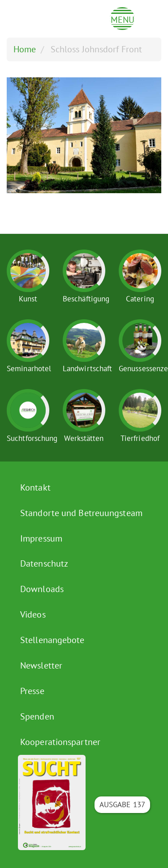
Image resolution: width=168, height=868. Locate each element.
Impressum (41, 538)
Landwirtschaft (87, 368)
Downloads (42, 589)
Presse (32, 691)
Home (25, 49)
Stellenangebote (52, 640)
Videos (33, 614)
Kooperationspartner (60, 742)
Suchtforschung (32, 438)
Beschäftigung (86, 299)
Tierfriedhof (140, 438)
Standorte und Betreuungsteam (81, 513)
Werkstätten (84, 438)
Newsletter (41, 665)
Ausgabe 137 (122, 804)
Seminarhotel (29, 368)
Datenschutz (44, 563)
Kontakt (35, 487)
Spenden (37, 716)
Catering (140, 299)
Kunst (28, 299)
